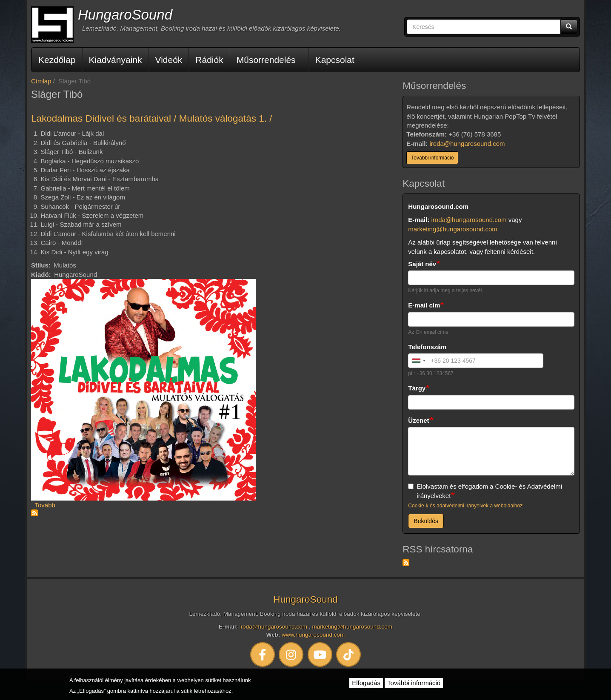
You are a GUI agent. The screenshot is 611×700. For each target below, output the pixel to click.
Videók (169, 60)
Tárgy (417, 388)
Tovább (45, 505)
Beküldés (426, 521)
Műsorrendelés (266, 60)
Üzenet (418, 420)
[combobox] (418, 361)
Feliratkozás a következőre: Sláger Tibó (34, 513)
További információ (432, 158)
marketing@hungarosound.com (453, 229)
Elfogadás (366, 683)
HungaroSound (125, 15)
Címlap (41, 81)
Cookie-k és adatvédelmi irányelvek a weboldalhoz (465, 506)
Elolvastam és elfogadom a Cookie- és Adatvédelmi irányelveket (485, 491)
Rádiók (209, 60)
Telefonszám (427, 347)
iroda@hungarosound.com (467, 144)
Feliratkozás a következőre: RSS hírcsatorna (406, 563)
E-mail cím (424, 305)
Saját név (422, 264)
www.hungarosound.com (313, 635)
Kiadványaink (116, 60)
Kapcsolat (335, 60)
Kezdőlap (57, 60)
